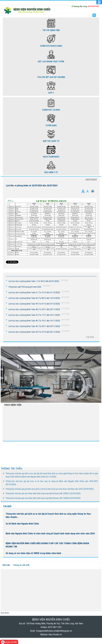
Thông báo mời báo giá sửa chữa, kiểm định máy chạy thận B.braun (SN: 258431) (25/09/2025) (43, 493)
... (95, 337)
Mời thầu (6, 565)
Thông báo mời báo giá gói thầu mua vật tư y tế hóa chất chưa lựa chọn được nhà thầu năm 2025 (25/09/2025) (50, 489)
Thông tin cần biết (21, 565)
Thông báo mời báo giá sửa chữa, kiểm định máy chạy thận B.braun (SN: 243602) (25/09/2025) (43, 498)
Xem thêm (5, 613)
